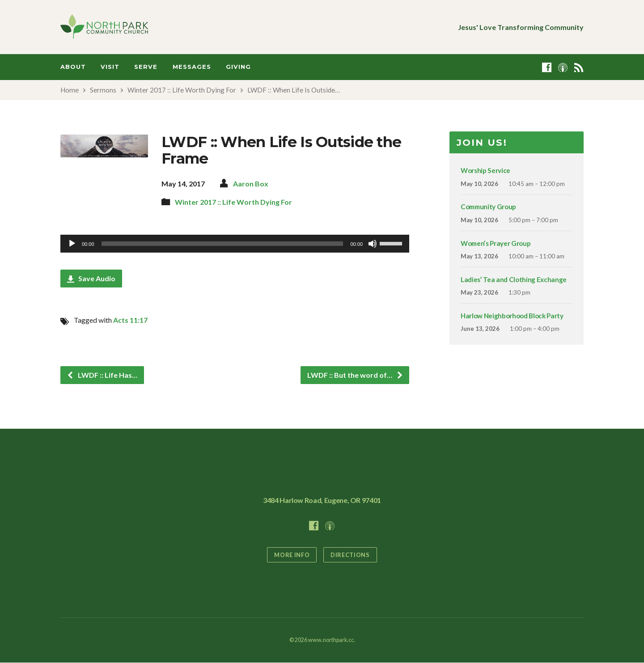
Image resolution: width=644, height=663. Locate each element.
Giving (238, 67)
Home (70, 90)
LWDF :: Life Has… (102, 375)
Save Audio (91, 278)
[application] (235, 244)
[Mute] (373, 244)
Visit (110, 67)
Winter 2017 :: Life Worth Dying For (182, 90)
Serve (146, 67)
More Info (292, 555)
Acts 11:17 (130, 320)
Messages (192, 67)
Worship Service (485, 170)
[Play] (72, 244)
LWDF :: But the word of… (355, 375)
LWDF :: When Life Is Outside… (294, 90)
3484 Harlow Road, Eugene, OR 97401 (322, 500)
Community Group (488, 207)
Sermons (103, 90)
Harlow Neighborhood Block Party (512, 316)
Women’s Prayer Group (496, 243)
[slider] (222, 244)
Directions (350, 555)
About (73, 67)
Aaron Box (251, 184)
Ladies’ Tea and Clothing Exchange (514, 279)
